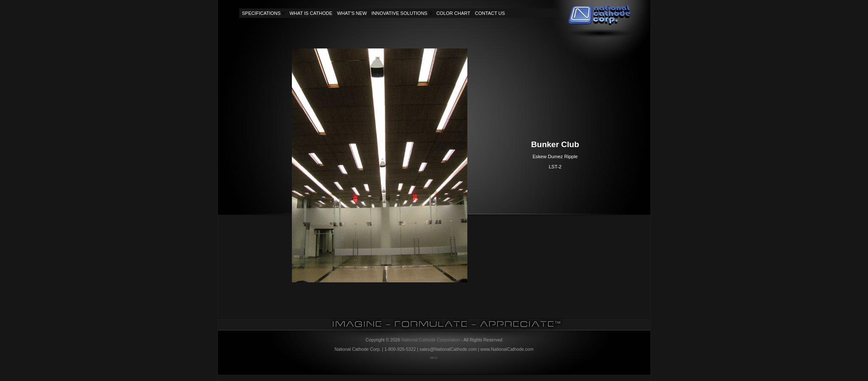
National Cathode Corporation (431, 340)
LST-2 (555, 167)
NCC (434, 358)
